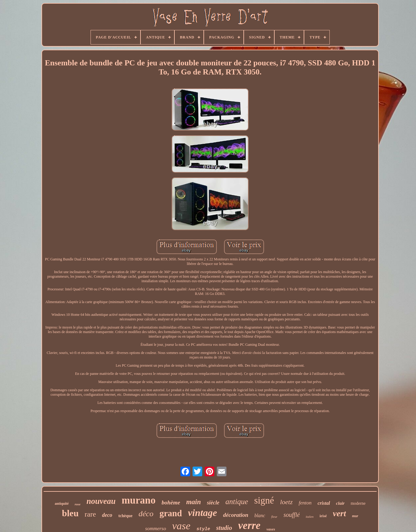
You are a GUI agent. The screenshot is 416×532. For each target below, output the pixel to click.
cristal (324, 503)
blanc (260, 515)
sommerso (156, 529)
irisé (323, 516)
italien (310, 517)
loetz (286, 502)
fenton (305, 503)
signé (264, 500)
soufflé (291, 515)
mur (355, 516)
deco (107, 515)
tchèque (125, 516)
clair (340, 503)
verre (249, 525)
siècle (213, 503)
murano (139, 500)
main (194, 502)
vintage (203, 513)
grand (171, 513)
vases (271, 529)
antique (237, 502)
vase (181, 526)
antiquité (62, 504)
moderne (358, 503)
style (203, 529)
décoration (236, 515)
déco (146, 514)
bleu (70, 513)
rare (90, 514)
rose (78, 504)
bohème (171, 502)
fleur (274, 517)
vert (339, 513)
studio (224, 528)
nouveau (101, 501)
